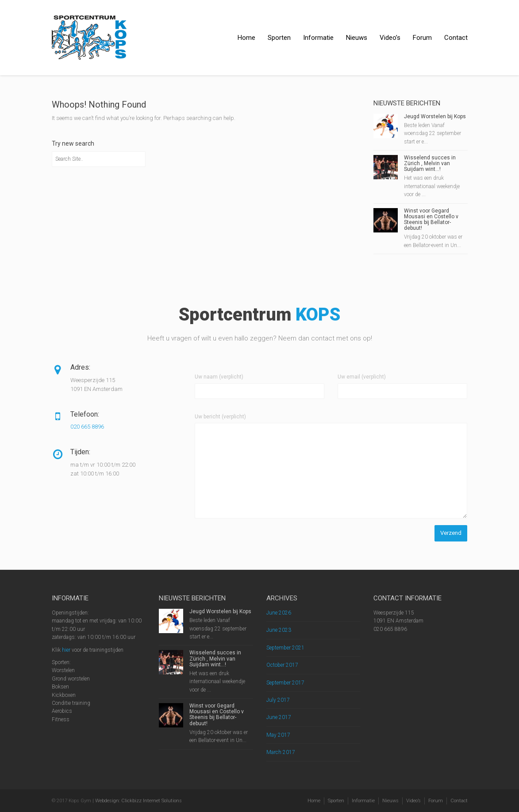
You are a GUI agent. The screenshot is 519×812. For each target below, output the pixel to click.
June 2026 (279, 613)
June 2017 (279, 717)
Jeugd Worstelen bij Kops (435, 116)
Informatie (318, 38)
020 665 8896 (87, 427)
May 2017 (278, 735)
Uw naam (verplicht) (219, 377)
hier (66, 650)
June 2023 (279, 630)
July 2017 (278, 700)
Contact (456, 38)
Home (246, 38)
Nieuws (357, 38)
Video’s (390, 38)
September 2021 (285, 648)
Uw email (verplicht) (362, 377)
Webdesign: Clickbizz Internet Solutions (138, 801)
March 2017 (281, 752)
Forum (422, 38)
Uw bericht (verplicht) (220, 417)
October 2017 (282, 665)
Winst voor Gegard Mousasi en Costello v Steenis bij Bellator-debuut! (431, 220)
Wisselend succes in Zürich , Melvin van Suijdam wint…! (430, 163)
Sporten (279, 38)
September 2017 (285, 683)
